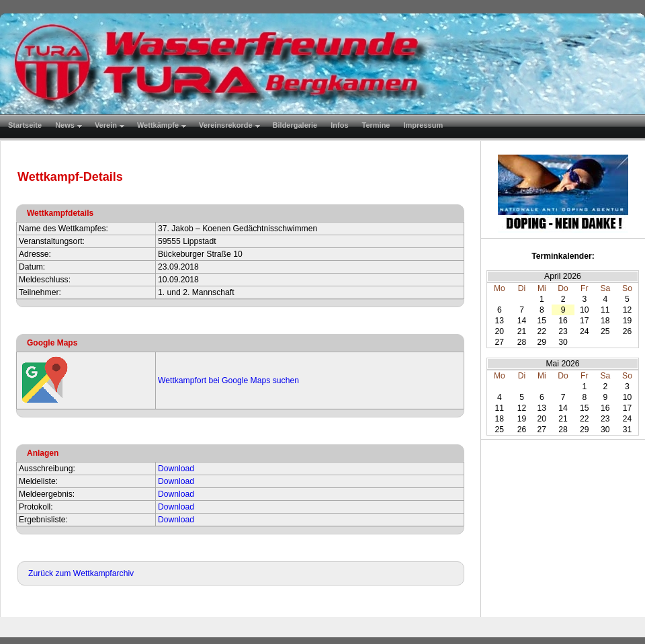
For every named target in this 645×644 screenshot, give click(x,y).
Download (176, 469)
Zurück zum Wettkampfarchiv (81, 573)
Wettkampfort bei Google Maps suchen (228, 380)
